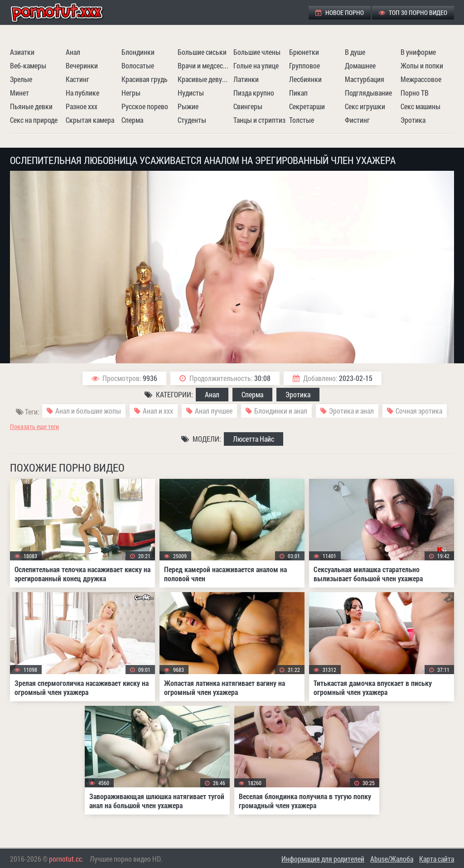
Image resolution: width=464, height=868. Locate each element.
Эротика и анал (351, 411)
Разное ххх (82, 106)
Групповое (304, 65)
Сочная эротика (419, 411)
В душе (355, 52)
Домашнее (360, 65)
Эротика (413, 120)
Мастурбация (365, 79)
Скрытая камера (90, 120)
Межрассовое (421, 79)
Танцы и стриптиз (259, 120)
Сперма (132, 120)
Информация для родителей (323, 859)
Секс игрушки (365, 106)
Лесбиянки (305, 79)
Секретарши (307, 106)
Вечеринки (82, 65)
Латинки (246, 79)
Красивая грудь (145, 79)
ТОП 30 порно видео (413, 12)
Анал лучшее (214, 411)
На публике (82, 93)
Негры (131, 93)
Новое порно (340, 12)
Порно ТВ (415, 93)
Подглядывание (368, 93)
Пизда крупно (254, 93)
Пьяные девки (31, 106)
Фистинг (357, 120)
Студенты (192, 120)
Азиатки (22, 52)
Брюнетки (304, 52)
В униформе (418, 52)
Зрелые (21, 79)
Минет (19, 93)
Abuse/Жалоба (392, 859)
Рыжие (188, 106)
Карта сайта (437, 859)
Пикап (298, 93)
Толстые (302, 120)
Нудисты (191, 93)
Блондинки (138, 52)
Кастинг (77, 79)
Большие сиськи (202, 52)
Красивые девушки (204, 79)
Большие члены (257, 52)
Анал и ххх (158, 411)
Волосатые (138, 65)
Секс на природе (34, 120)
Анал (73, 52)
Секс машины (420, 106)
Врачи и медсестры (204, 65)
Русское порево (145, 106)
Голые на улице (256, 65)
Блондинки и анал (281, 411)
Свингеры (248, 106)
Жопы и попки (422, 65)
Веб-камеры (28, 65)
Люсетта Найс (254, 439)
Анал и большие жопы (88, 411)
